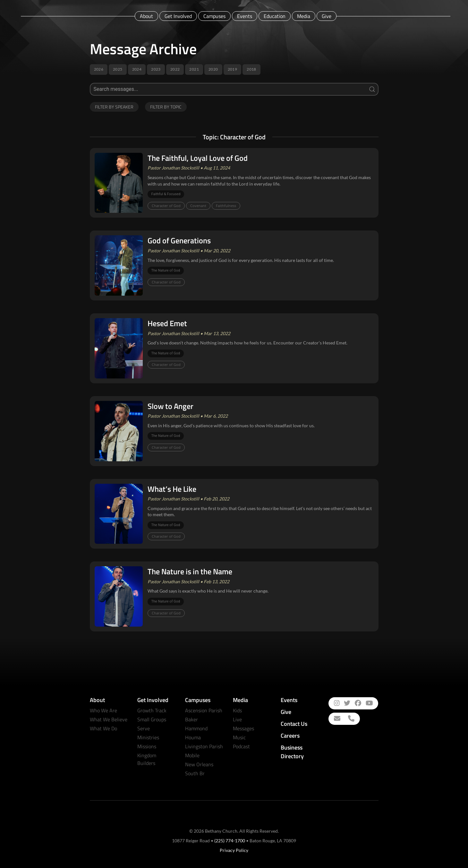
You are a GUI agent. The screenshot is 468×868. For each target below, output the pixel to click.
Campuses (214, 16)
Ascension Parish (204, 710)
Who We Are (103, 710)
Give (327, 16)
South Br (195, 773)
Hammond (196, 728)
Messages (243, 728)
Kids (237, 710)
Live (237, 719)
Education (275, 16)
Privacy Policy (234, 850)
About (146, 16)
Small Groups (152, 719)
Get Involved (178, 16)
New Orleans (199, 764)
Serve (144, 728)
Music (239, 737)
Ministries (148, 737)
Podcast (241, 746)
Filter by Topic (166, 107)
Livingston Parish (204, 746)
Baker (191, 719)
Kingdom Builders (147, 759)
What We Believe (109, 719)
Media (304, 16)
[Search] (234, 89)
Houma (193, 737)
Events (245, 16)
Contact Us (294, 724)
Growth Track (152, 710)
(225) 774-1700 (230, 841)
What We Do (103, 728)
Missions (147, 746)
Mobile (192, 755)
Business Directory (292, 752)
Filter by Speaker (114, 107)
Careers (290, 736)
